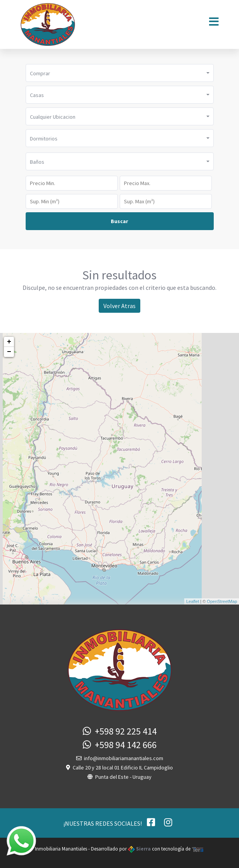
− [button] (9, 352)
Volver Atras (119, 306)
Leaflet (193, 601)
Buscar (119, 221)
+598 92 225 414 (120, 731)
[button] (120, 73)
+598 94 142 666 (120, 745)
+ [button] (9, 342)
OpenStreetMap (222, 601)
